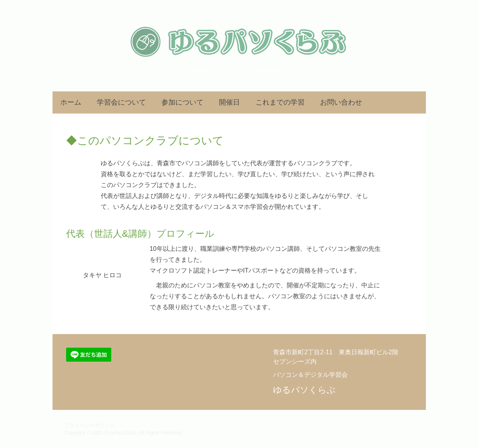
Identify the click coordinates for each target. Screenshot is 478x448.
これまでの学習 (280, 102)
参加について (182, 102)
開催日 (229, 102)
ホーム (71, 102)
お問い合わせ (341, 102)
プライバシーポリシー (89, 425)
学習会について (121, 102)
